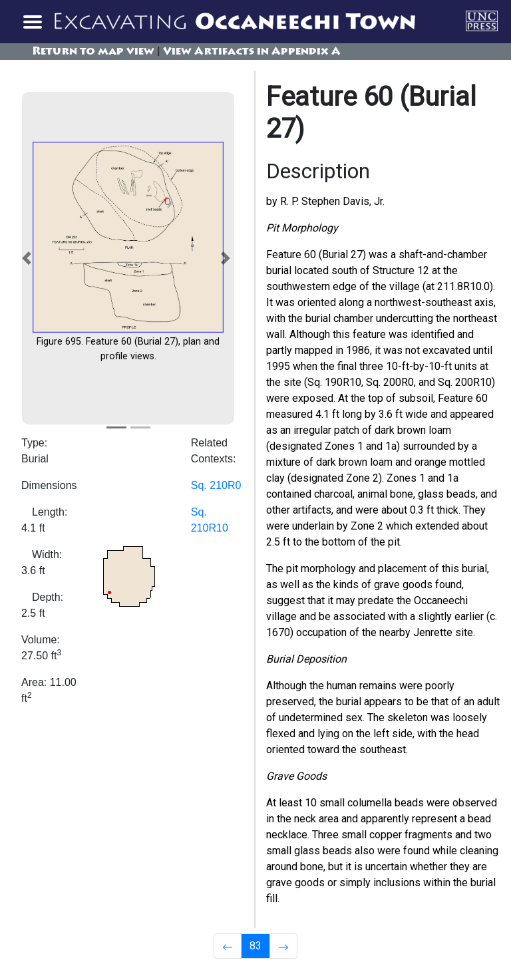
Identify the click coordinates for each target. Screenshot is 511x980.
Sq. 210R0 (216, 485)
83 (255, 946)
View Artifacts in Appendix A (252, 52)
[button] (29, 258)
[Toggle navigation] (32, 21)
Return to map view (93, 52)
